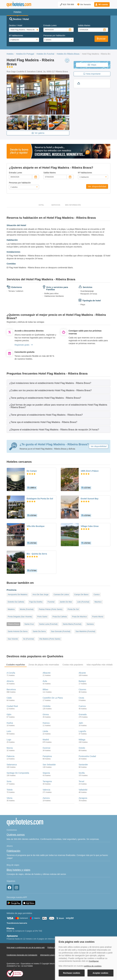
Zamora (46, 798)
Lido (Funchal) (83, 602)
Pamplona (47, 756)
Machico (98, 602)
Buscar (101, 39)
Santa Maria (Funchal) (72, 624)
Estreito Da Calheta (16, 602)
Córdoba (47, 706)
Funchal (51, 602)
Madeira (11, 609)
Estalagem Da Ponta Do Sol (40, 499)
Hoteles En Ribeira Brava (68, 54)
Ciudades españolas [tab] (16, 665)
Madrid (46, 740)
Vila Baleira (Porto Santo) (50, 639)
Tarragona (47, 781)
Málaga (82, 740)
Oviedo (82, 748)
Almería (10, 681)
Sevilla (82, 773)
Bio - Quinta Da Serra (37, 554)
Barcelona (11, 689)
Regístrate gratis (24, 345)
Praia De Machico (79, 617)
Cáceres (82, 689)
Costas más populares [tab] (73, 665)
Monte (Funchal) (27, 609)
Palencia (11, 756)
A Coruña (11, 673)
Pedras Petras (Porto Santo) (51, 609)
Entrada (50, 25)
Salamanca (12, 765)
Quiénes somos (16, 835)
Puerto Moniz (98, 617)
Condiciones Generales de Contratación (22, 955)
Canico (97, 594)
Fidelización (13, 851)
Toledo (10, 790)
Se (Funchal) (29, 639)
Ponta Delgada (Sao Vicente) (20, 617)
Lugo (9, 740)
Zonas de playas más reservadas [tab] (44, 665)
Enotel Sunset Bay (90, 499)
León (9, 731)
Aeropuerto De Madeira (18, 594)
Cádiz (9, 698)
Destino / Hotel (16, 25)
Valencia (46, 790)
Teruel (81, 781)
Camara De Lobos (61, 594)
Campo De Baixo (81, 594)
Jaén (81, 723)
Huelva (10, 723)
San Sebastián (49, 765)
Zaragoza (83, 798)
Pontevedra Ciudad (87, 756)
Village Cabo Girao (90, 526)
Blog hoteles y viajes (18, 870)
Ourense (47, 748)
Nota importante (92, 74)
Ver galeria (38, 133)
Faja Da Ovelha (36, 602)
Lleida (45, 731)
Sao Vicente (13, 639)
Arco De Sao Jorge (40, 594)
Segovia (46, 773)
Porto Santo (42, 617)
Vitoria (9, 798)
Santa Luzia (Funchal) (48, 624)
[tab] (58, 383)
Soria (9, 781)
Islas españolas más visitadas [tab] (100, 665)
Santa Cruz (29, 624)
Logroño (82, 731)
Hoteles (10, 54)
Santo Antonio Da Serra (18, 631)
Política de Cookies (55, 948)
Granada (83, 714)
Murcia (10, 748)
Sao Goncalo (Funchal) (61, 631)
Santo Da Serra (39, 631)
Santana (90, 624)
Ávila (45, 681)
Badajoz (82, 681)
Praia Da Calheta (60, 617)
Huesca (46, 723)
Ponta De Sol (73, 609)
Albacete (47, 673)
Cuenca (82, 706)
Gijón (9, 714)
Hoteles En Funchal (45, 54)
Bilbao (45, 689)
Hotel (41, 205)
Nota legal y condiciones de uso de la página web (26, 948)
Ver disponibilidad (97, 186)
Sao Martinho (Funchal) (85, 631)
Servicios (56, 205)
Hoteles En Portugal (25, 54)
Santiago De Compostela (18, 773)
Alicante (82, 673)
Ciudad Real (12, 706)
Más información (73, 205)
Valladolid (83, 790)
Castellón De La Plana (53, 698)
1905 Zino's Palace (90, 471)
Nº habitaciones (16, 35)
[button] (102, 4)
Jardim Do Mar (66, 602)
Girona (46, 714)
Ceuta (81, 698)
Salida (84, 25)
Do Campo (32, 471)
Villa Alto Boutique (36, 526)
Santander (83, 765)
